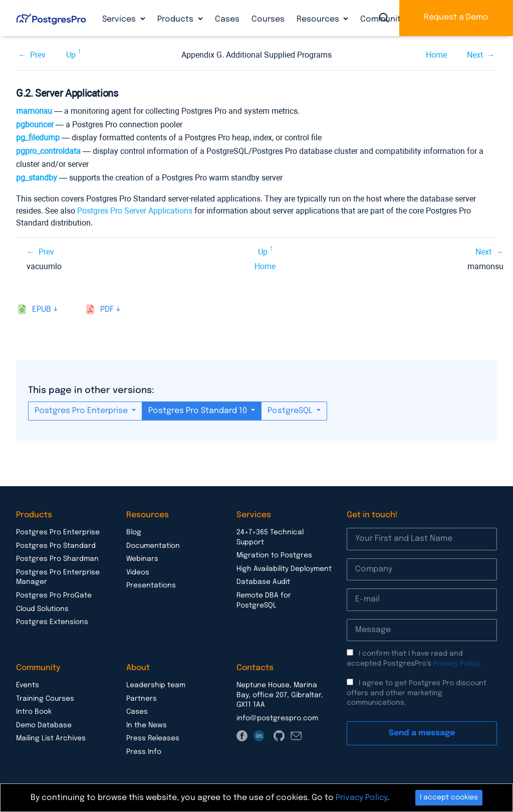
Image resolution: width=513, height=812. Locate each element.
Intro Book (34, 712)
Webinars (142, 559)
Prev (38, 55)
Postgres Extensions (52, 622)
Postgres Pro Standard (56, 546)
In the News (147, 725)
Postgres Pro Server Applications (135, 211)
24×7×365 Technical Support (270, 537)
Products (176, 19)
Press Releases (153, 738)
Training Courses (45, 699)
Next (475, 55)
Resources (319, 19)
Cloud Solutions (42, 609)
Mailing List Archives (51, 738)
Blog (134, 532)
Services (120, 19)
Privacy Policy (456, 664)
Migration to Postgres (274, 555)
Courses (268, 19)
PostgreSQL (291, 411)
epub (42, 310)
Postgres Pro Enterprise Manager (58, 577)
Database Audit (263, 582)
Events (28, 685)
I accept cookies (449, 797)
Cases (227, 19)
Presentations (151, 585)
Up (71, 55)
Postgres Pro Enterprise (82, 411)
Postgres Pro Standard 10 (199, 411)
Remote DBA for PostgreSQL (264, 600)
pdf (107, 310)
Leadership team (156, 685)
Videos (138, 572)
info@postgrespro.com (277, 718)
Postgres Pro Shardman (57, 559)
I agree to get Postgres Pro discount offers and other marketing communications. (417, 693)
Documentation (153, 546)
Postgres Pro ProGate (54, 595)
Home (436, 55)
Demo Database (44, 725)
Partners (142, 699)
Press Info (144, 752)
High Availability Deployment (284, 569)
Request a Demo (456, 17)
